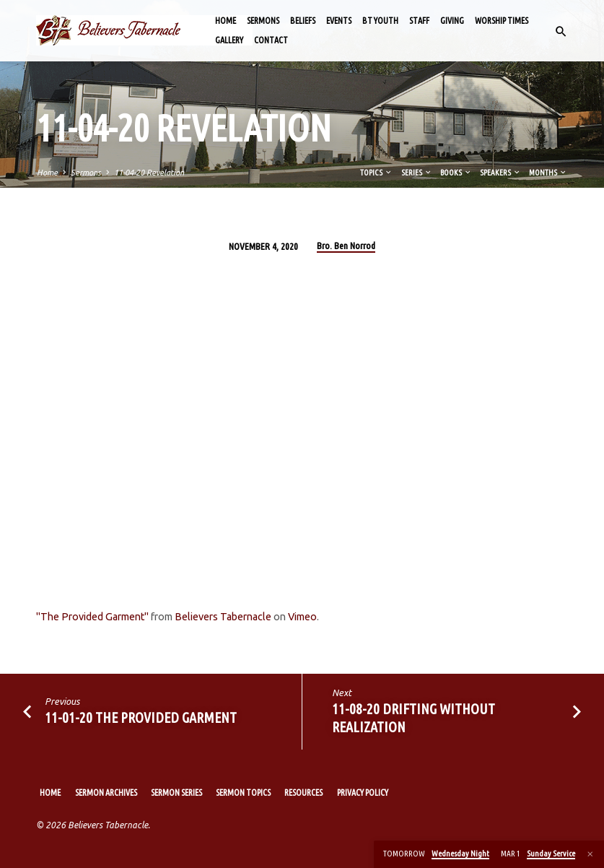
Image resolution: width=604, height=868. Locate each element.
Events (339, 21)
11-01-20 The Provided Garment (141, 717)
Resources (303, 793)
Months (548, 173)
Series (417, 173)
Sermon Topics (243, 793)
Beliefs (303, 21)
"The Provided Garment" (92, 617)
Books (456, 173)
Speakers (500, 173)
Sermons (263, 21)
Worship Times (502, 21)
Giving (452, 21)
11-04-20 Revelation (149, 173)
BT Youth (380, 21)
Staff (419, 21)
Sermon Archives (106, 793)
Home (226, 21)
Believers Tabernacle (223, 617)
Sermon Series (176, 793)
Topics (376, 173)
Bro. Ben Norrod (346, 246)
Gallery (229, 40)
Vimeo (302, 617)
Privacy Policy (363, 793)
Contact (271, 40)
